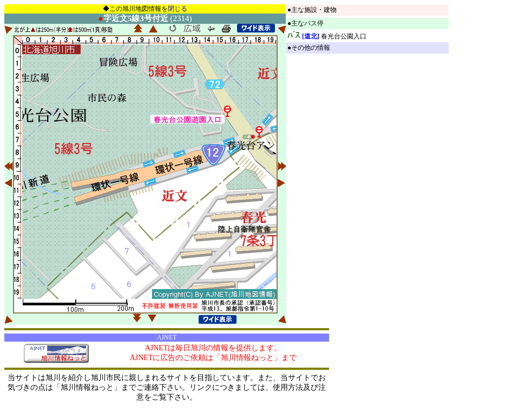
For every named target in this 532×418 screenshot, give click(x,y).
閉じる (178, 9)
